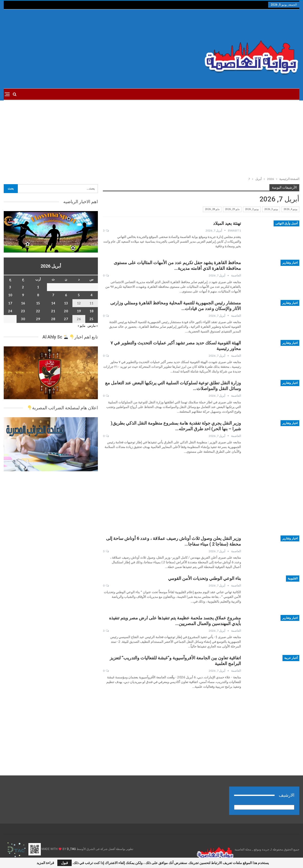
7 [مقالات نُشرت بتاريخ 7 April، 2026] (53, 295)
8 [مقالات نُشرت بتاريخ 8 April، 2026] (38, 295)
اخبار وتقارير (290, 263)
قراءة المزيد (45, 863)
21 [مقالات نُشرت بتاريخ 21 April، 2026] (53, 311)
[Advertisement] (101, 49)
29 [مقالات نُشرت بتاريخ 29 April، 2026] (38, 319)
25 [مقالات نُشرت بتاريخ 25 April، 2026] (91, 319)
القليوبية (293, 578)
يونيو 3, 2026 (271, 209)
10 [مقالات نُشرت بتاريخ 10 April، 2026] (10, 295)
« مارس (93, 326)
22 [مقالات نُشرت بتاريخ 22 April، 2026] (38, 311)
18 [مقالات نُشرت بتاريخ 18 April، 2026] (91, 311)
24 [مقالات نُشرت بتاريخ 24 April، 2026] (10, 311)
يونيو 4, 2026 (290, 209)
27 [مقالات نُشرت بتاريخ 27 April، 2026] (66, 319)
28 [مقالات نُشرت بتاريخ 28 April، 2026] (53, 319)
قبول (65, 863)
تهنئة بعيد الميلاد (227, 223)
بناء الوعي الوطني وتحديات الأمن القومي (205, 578)
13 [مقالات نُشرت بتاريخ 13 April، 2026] (66, 303)
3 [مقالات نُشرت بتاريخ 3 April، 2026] (10, 287)
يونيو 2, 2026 (252, 209)
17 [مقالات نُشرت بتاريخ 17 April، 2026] (10, 303)
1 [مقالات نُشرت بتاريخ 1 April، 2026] (38, 287)
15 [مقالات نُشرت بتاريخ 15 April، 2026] (38, 303)
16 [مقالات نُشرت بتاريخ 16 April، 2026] (23, 303)
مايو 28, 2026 (212, 209)
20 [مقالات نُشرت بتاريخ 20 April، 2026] (66, 311)
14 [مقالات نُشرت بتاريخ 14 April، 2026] (53, 303)
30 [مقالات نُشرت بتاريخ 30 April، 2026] (23, 319)
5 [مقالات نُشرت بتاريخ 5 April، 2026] (79, 295)
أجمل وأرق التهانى (286, 223)
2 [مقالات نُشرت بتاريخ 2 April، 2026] (23, 287)
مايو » (81, 326)
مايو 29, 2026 (232, 209)
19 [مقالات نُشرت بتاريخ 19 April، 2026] (79, 311)
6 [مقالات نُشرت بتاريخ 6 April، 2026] (66, 295)
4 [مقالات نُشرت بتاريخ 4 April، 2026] (91, 295)
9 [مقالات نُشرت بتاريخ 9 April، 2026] (23, 295)
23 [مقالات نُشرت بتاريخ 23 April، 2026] (23, 311)
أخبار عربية (291, 658)
